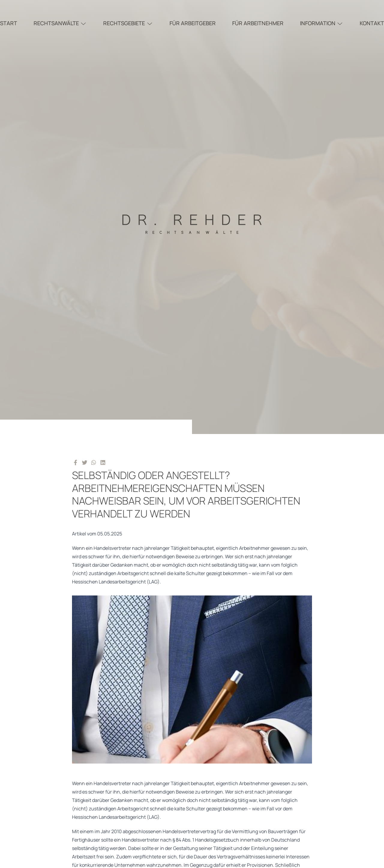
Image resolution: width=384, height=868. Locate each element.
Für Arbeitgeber (193, 23)
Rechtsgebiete (128, 23)
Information (322, 23)
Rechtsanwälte (60, 23)
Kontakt (372, 23)
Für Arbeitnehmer (258, 23)
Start (9, 23)
